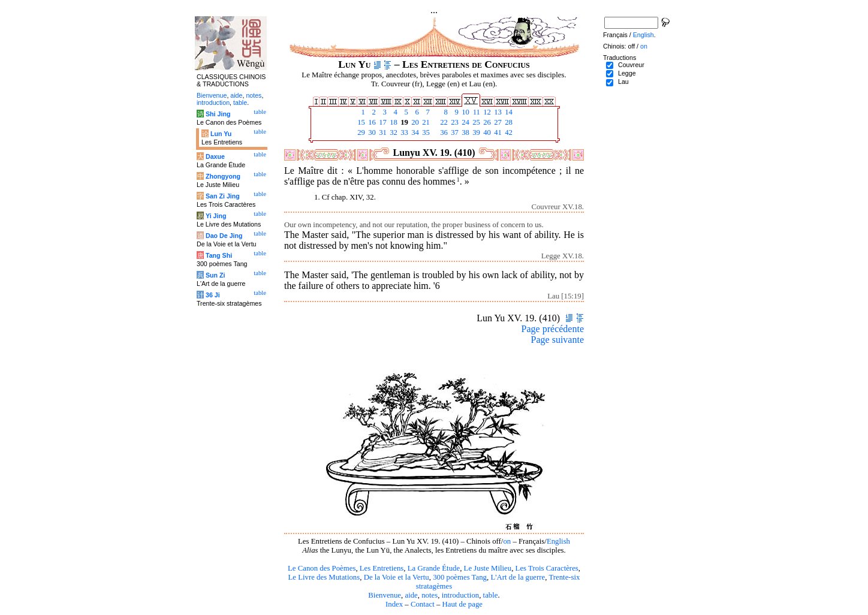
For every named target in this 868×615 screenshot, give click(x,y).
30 (371, 132)
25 (475, 122)
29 (360, 132)
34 (414, 132)
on (507, 541)
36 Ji (213, 295)
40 (486, 132)
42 (508, 132)
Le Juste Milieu (488, 568)
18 (393, 122)
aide (411, 595)
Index (394, 604)
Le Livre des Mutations (324, 577)
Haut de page (463, 604)
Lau (623, 82)
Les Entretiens (382, 568)
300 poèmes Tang (460, 577)
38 (465, 132)
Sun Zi (216, 275)
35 (425, 132)
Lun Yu (221, 134)
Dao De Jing (224, 236)
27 (497, 122)
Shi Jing (218, 114)
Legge (627, 73)
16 (371, 122)
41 (497, 132)
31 (382, 132)
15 (360, 122)
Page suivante (557, 340)
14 (508, 112)
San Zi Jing (223, 196)
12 (486, 112)
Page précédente (553, 329)
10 (465, 112)
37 (454, 132)
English (558, 541)
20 (414, 122)
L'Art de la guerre (518, 577)
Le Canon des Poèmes (322, 568)
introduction (461, 595)
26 (486, 122)
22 (443, 122)
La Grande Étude (434, 568)
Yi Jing (216, 216)
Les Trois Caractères (547, 568)
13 (497, 112)
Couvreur (631, 65)
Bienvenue (385, 595)
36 (443, 132)
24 (465, 122)
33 (403, 132)
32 (393, 132)
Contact (423, 604)
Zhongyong (223, 176)
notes (430, 595)
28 (508, 122)
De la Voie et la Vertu (397, 577)
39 (475, 132)
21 (425, 122)
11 (475, 112)
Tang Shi (219, 255)
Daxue (215, 156)
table (491, 595)
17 (382, 122)
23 (454, 122)
